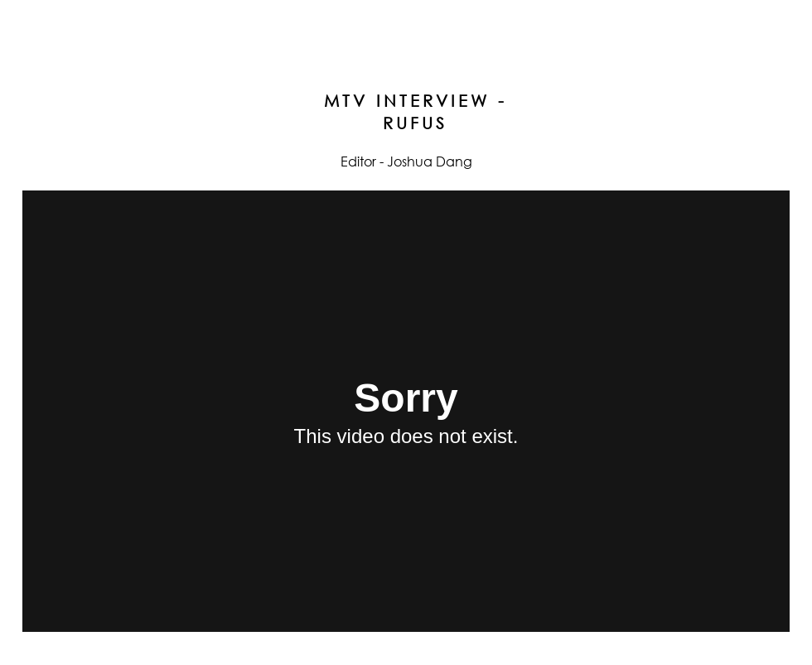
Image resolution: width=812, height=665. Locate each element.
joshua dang (406, 26)
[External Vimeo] (406, 411)
